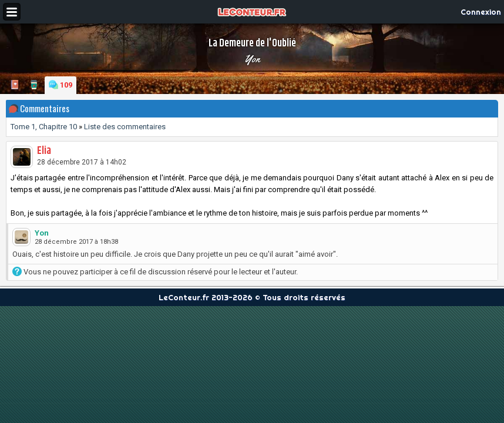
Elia (44, 151)
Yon (252, 59)
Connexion (481, 12)
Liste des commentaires (125, 127)
